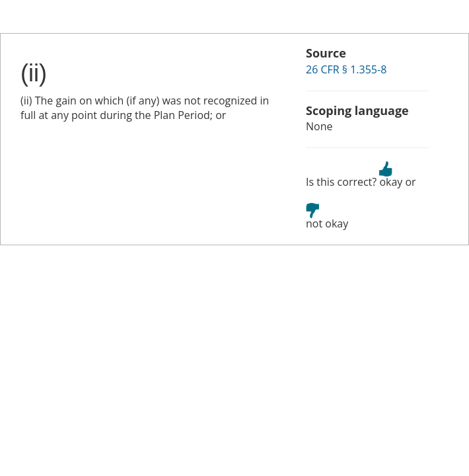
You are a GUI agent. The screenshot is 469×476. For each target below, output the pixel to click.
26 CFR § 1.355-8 (346, 69)
